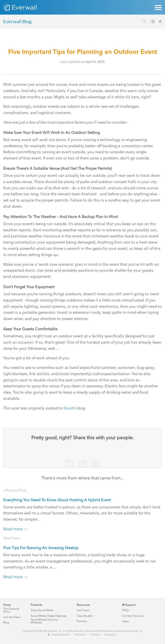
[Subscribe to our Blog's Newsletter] (160, 22)
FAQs (126, 610)
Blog (6, 622)
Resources (83, 605)
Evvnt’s (70, 408)
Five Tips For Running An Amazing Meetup (41, 548)
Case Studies (85, 616)
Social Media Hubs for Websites (45, 621)
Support (129, 605)
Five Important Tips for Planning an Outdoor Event (83, 52)
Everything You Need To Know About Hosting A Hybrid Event (57, 500)
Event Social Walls (42, 610)
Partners (82, 621)
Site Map (95, 635)
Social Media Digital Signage (49, 616)
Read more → (15, 529)
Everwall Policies (61, 635)
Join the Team (12, 617)
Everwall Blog (17, 21)
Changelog (110, 635)
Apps (126, 621)
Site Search (80, 635)
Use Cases (83, 610)
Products (36, 605)
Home (7, 605)
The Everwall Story (11, 610)
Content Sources (133, 616)
